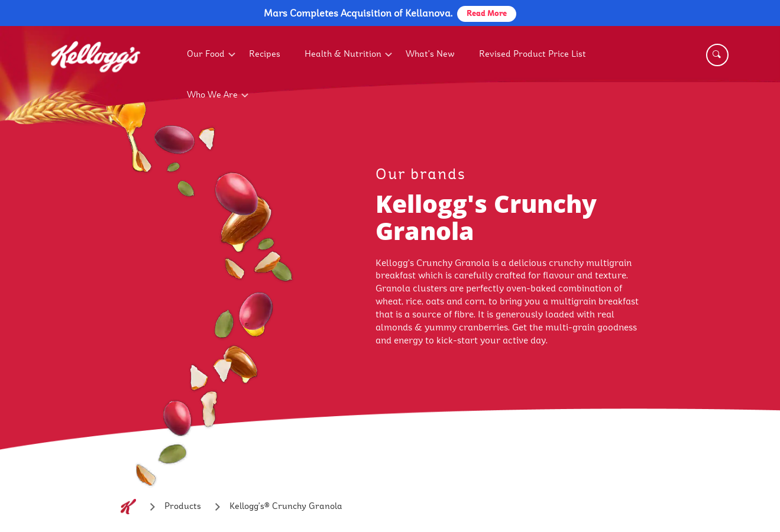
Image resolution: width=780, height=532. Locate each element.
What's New (430, 54)
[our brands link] (514, 175)
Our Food (206, 54)
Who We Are (212, 95)
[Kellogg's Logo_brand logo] (96, 84)
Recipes (265, 54)
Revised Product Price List (533, 54)
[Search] (717, 55)
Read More (487, 14)
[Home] (128, 507)
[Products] (183, 507)
